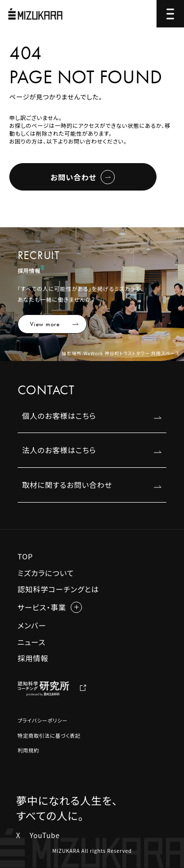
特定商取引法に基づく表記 (49, 735)
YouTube (44, 835)
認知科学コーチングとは (58, 589)
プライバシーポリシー (43, 720)
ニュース (32, 642)
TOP (25, 556)
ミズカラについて (46, 573)
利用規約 (28, 750)
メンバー (32, 625)
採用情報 (33, 658)
